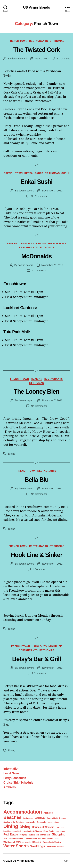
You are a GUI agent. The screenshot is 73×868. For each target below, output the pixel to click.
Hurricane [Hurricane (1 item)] (60, 827)
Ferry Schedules (15, 778)
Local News (11, 773)
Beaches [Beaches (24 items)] (12, 817)
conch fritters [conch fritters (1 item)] (53, 822)
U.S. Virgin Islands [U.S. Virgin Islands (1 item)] (46, 838)
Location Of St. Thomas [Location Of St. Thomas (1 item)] (32, 831)
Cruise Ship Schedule (18, 783)
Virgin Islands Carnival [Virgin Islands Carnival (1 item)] (52, 842)
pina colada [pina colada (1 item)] (61, 831)
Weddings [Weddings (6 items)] (38, 846)
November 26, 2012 (52, 265)
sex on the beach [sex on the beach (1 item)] (43, 835)
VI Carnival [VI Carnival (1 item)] (37, 842)
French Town (18, 41)
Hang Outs (39, 646)
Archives (10, 787)
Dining (12, 454)
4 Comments (39, 270)
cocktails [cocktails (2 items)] (30, 822)
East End (13, 243)
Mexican (36, 379)
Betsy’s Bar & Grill (36, 659)
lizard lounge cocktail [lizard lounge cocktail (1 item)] (12, 831)
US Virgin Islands (37, 7)
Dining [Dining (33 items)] (11, 826)
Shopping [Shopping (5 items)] (59, 834)
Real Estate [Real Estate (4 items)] (11, 834)
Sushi (65, 173)
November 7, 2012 (52, 400)
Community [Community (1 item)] (41, 822)
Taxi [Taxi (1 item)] (5, 838)
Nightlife (55, 646)
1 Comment (63, 58)
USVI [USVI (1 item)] (57, 838)
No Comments (39, 196)
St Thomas (57, 41)
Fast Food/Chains (34, 243)
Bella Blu (36, 480)
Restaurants (38, 41)
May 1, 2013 (42, 58)
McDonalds (36, 256)
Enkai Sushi (37, 182)
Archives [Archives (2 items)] (48, 813)
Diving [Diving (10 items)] (25, 827)
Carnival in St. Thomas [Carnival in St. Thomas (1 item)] (56, 818)
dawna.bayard (19, 58)
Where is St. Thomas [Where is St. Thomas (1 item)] (55, 847)
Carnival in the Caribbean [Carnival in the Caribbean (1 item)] (14, 822)
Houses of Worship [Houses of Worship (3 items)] (43, 827)
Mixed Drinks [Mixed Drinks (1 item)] (49, 831)
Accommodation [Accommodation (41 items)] (23, 812)
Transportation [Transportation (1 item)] (31, 838)
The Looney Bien (37, 392)
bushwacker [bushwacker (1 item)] (28, 818)
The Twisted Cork (36, 50)
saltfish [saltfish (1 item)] (32, 835)
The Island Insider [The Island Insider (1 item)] (16, 838)
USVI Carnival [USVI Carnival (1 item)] (9, 842)
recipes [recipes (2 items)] (23, 835)
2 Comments (39, 673)
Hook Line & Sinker (36, 555)
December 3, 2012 (52, 191)
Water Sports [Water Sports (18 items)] (16, 846)
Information (11, 769)
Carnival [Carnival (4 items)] (40, 818)
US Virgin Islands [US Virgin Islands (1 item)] (23, 842)
